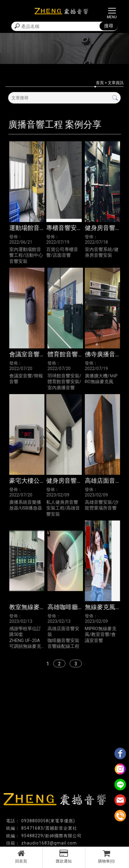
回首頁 (21, 856)
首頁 (100, 83)
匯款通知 (64, 856)
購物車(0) (107, 856)
